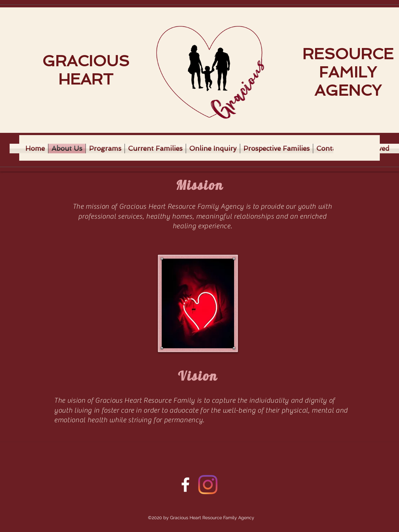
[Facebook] (185, 485)
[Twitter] (208, 485)
